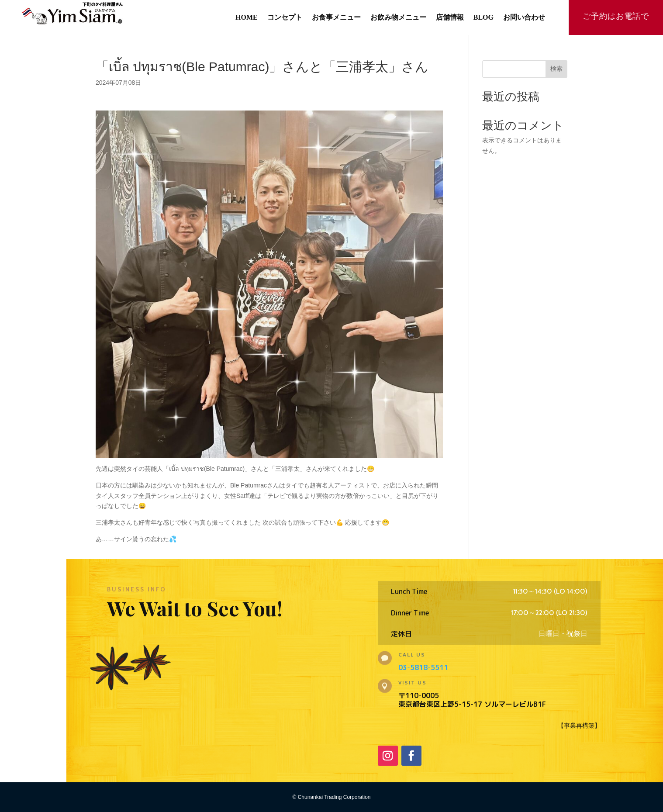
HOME (247, 18)
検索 (556, 69)
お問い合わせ (524, 18)
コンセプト (285, 18)
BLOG (483, 18)
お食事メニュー (336, 18)
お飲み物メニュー (398, 18)
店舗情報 (450, 18)
